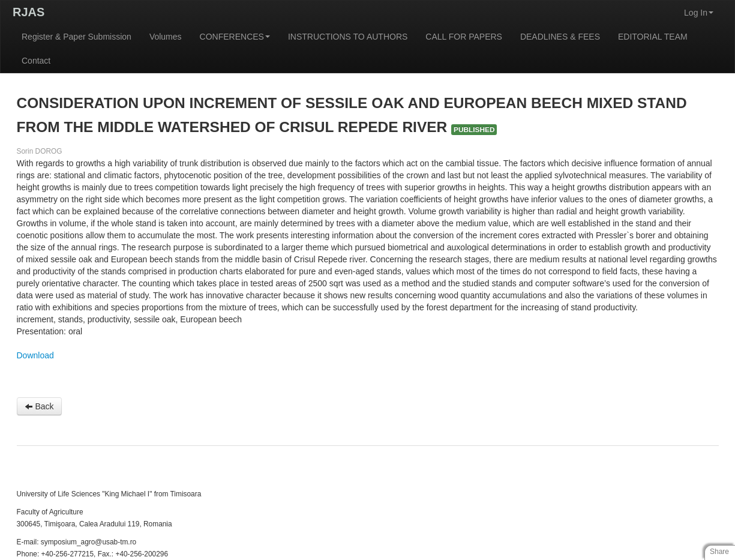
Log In (699, 13)
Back (39, 406)
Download (35, 355)
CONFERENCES (235, 37)
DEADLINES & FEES (560, 37)
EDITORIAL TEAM (653, 37)
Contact (36, 61)
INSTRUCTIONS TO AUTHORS (348, 37)
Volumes (166, 37)
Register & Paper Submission (76, 37)
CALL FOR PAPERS (464, 37)
